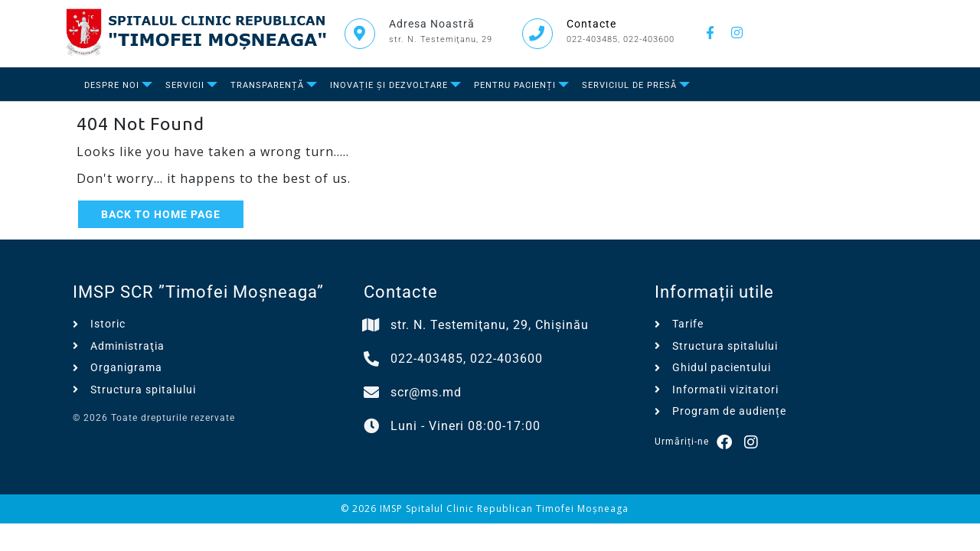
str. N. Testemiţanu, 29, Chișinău (490, 325)
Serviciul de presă (629, 85)
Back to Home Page (161, 214)
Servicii (185, 85)
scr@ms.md (426, 392)
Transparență (267, 85)
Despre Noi (112, 85)
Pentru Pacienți (515, 85)
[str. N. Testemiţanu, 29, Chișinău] (371, 325)
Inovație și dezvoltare (389, 85)
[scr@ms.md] (371, 393)
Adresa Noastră (432, 24)
